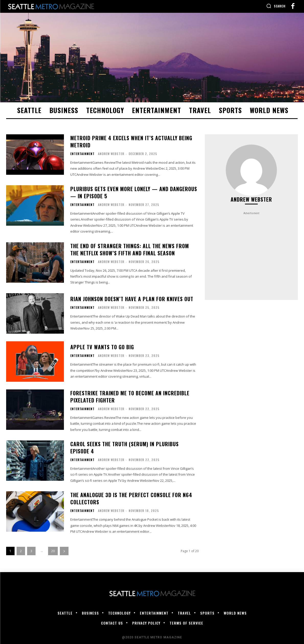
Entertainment (82, 154)
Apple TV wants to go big (102, 347)
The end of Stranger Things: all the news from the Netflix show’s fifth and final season (130, 249)
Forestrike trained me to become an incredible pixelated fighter (130, 397)
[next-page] (64, 551)
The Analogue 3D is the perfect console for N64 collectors (131, 498)
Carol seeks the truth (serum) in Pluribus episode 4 (125, 447)
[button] (276, 6)
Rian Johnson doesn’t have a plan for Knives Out (132, 299)
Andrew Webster (111, 154)
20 (53, 551)
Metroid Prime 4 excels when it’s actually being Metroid (131, 141)
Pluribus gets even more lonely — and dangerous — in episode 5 (134, 192)
